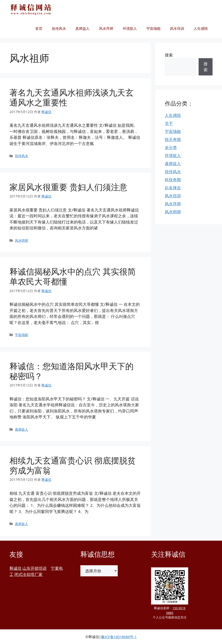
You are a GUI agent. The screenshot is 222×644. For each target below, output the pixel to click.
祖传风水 (59, 28)
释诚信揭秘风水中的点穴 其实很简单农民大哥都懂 (73, 276)
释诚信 (15, 568)
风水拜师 (106, 28)
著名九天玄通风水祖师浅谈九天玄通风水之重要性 (72, 97)
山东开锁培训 (35, 568)
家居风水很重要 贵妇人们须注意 (68, 187)
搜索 (169, 55)
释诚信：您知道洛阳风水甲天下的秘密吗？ (72, 371)
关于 (169, 123)
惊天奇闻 (173, 139)
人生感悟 (201, 28)
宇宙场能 (153, 28)
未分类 (171, 147)
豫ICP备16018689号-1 (119, 637)
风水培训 (177, 28)
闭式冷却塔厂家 (28, 574)
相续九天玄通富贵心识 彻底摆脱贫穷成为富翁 (73, 465)
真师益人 (83, 28)
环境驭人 (130, 28)
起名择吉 (173, 188)
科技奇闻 (173, 180)
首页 (39, 28)
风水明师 (22, 240)
